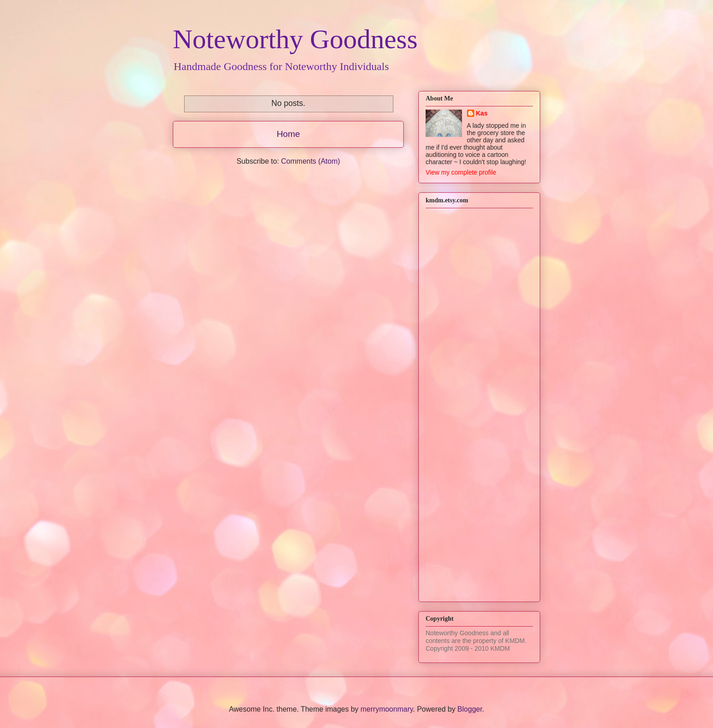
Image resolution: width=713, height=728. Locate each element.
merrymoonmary (387, 709)
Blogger (470, 709)
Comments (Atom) (311, 161)
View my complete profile (461, 172)
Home (288, 134)
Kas (482, 113)
